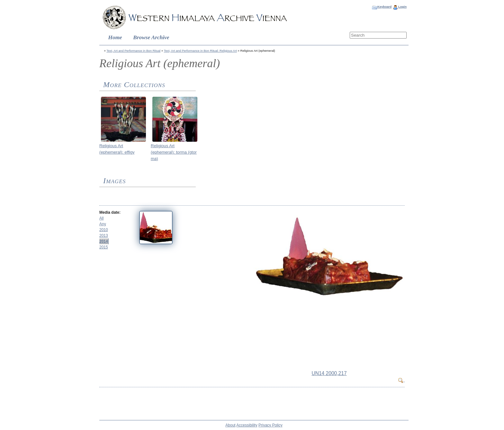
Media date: (110, 212)
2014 (104, 241)
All (101, 218)
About (230, 425)
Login (402, 7)
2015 (104, 247)
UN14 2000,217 (329, 373)
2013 (104, 236)
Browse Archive (151, 37)
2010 (104, 230)
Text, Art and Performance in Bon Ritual (133, 51)
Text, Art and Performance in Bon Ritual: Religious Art (200, 51)
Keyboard (384, 7)
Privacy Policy (270, 425)
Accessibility (247, 425)
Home (115, 37)
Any (103, 224)
